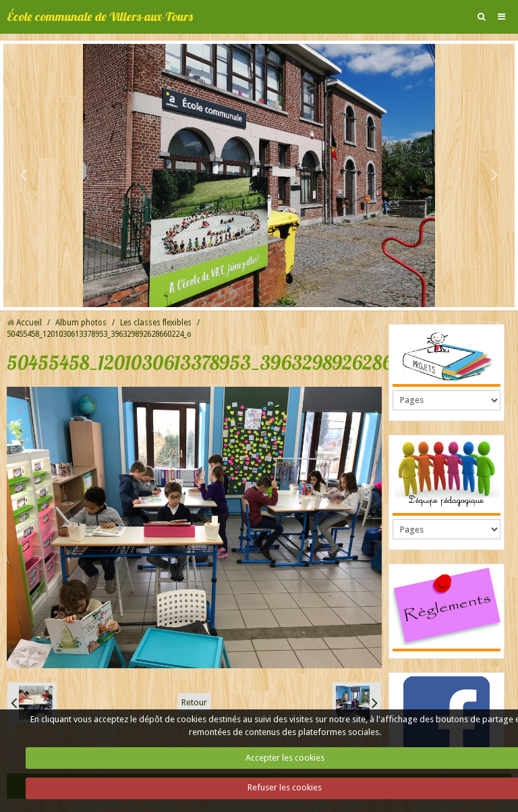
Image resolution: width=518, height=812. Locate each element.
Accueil (29, 323)
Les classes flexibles (156, 323)
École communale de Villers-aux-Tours (100, 17)
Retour (194, 702)
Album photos (81, 323)
